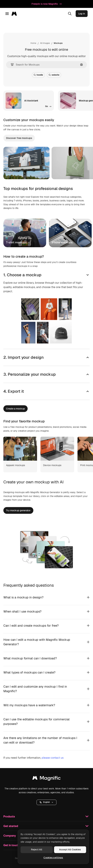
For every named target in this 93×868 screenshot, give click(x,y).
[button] (11, 65)
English (46, 802)
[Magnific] (15, 14)
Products (46, 816)
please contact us (53, 758)
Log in (82, 14)
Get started (46, 826)
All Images (45, 43)
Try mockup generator (18, 510)
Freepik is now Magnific (46, 4)
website (54, 75)
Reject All (37, 850)
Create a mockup (15, 409)
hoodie (38, 75)
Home (33, 43)
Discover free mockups (19, 138)
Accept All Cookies (70, 850)
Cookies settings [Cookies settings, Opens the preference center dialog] (53, 858)
